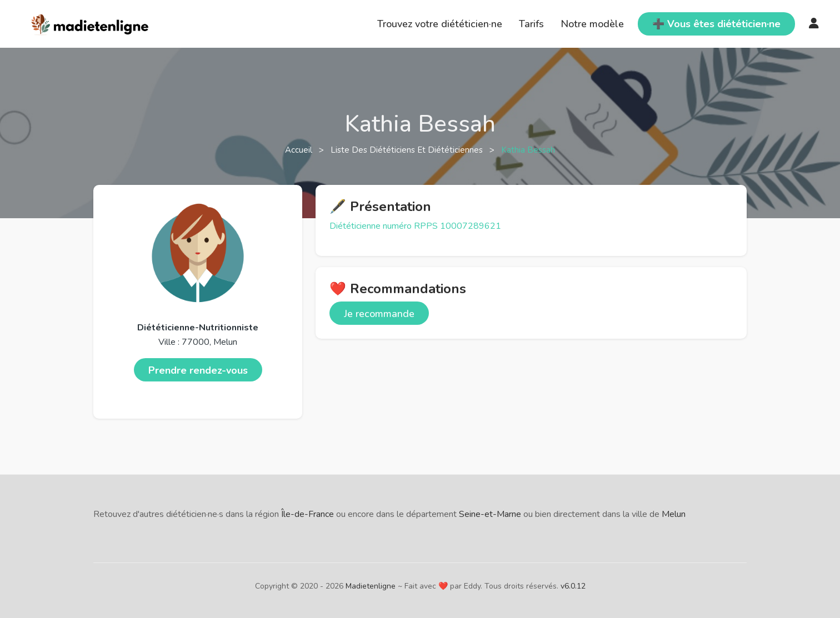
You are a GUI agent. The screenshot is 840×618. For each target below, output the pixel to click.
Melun (674, 514)
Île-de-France (307, 514)
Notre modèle (592, 24)
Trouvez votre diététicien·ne (440, 24)
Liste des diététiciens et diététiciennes (408, 150)
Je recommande (379, 314)
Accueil (300, 150)
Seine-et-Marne (490, 514)
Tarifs (531, 24)
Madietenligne (371, 586)
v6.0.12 (573, 586)
